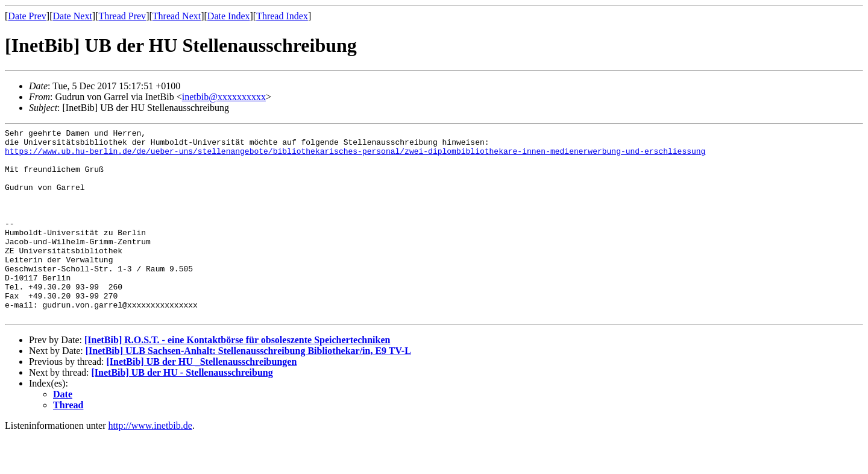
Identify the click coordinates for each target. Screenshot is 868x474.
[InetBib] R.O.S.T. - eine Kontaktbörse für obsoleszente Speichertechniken (237, 378)
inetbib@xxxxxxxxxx (224, 97)
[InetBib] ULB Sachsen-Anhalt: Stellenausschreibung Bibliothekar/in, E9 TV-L (248, 389)
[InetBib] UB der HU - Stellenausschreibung (182, 410)
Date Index (229, 16)
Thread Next (177, 16)
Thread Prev (122, 16)
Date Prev (27, 16)
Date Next (73, 16)
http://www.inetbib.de (150, 463)
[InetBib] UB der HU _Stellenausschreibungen (201, 400)
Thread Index (282, 16)
